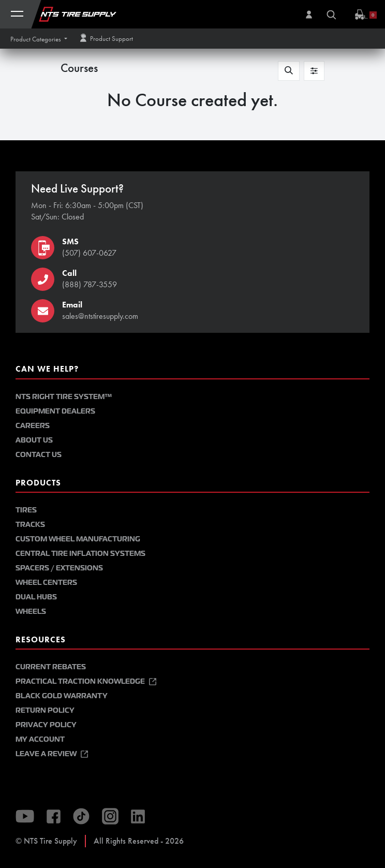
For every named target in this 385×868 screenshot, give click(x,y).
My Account (40, 739)
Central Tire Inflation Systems (80, 554)
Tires (26, 510)
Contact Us (39, 455)
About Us (34, 440)
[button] (39, 39)
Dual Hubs (36, 597)
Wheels (31, 612)
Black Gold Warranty (62, 696)
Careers (33, 426)
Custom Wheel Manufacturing (78, 539)
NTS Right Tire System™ (64, 397)
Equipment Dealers (55, 411)
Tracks (30, 525)
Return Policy (45, 710)
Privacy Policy (46, 725)
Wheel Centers (46, 583)
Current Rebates (51, 667)
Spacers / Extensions (59, 568)
